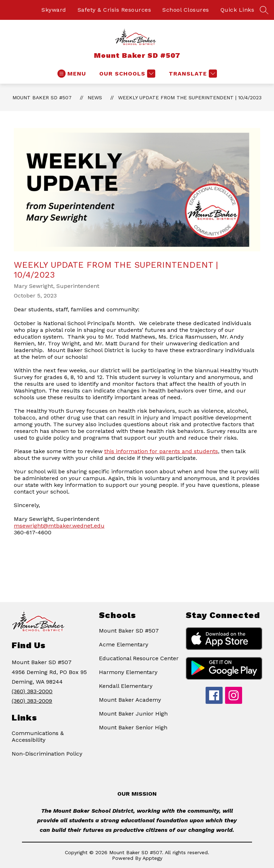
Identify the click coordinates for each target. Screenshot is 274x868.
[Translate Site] (192, 74)
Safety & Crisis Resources (114, 10)
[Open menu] (72, 74)
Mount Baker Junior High (133, 714)
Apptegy (152, 858)
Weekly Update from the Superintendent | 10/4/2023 (190, 98)
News (95, 98)
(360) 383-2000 (32, 691)
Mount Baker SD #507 (42, 98)
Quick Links (237, 10)
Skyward (54, 10)
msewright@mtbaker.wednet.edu (59, 526)
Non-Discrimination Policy (47, 754)
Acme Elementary (124, 644)
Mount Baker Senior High (133, 727)
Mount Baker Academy (130, 700)
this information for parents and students (161, 451)
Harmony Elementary (128, 672)
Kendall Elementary (126, 686)
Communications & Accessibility (38, 736)
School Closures (186, 10)
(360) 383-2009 (32, 701)
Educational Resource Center (139, 658)
